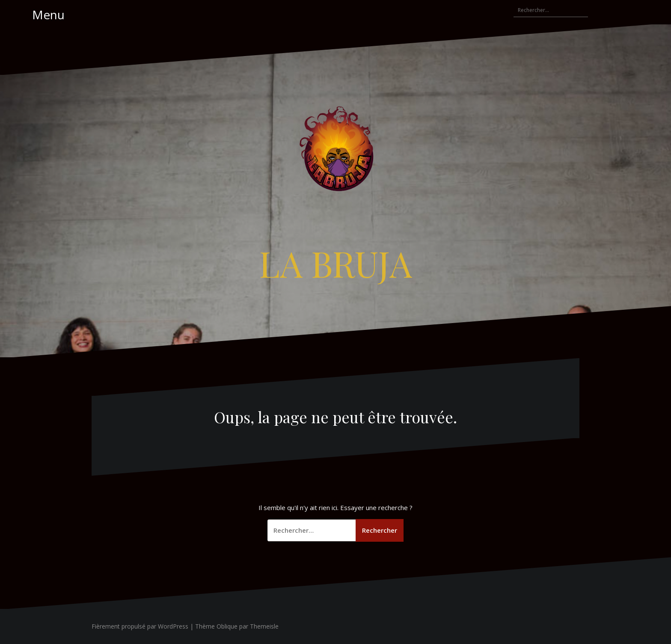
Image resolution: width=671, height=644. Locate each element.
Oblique (227, 626)
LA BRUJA (336, 263)
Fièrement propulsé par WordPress (140, 626)
